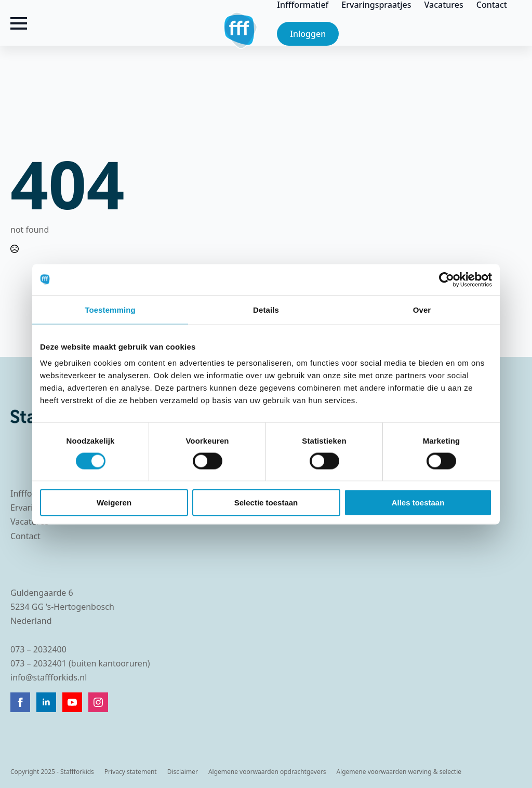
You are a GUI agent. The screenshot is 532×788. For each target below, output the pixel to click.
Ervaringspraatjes (376, 5)
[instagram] (98, 702)
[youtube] (72, 702)
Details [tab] (266, 309)
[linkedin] (46, 702)
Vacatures (444, 5)
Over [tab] (422, 309)
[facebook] (20, 702)
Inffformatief (303, 5)
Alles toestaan (418, 503)
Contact (492, 5)
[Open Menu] (19, 23)
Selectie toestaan (266, 503)
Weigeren (114, 503)
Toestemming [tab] (110, 309)
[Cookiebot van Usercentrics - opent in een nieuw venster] (447, 279)
